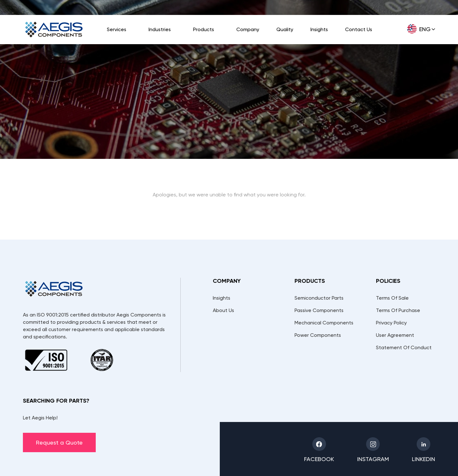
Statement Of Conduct (404, 347)
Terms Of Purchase (398, 310)
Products (204, 29)
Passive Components (319, 310)
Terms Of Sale (392, 298)
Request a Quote (59, 442)
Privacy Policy (391, 323)
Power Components (318, 335)
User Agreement (395, 335)
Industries (160, 29)
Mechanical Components (324, 323)
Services (117, 29)
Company (248, 29)
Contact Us (359, 29)
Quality (285, 29)
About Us (223, 310)
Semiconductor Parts (319, 298)
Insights (319, 29)
